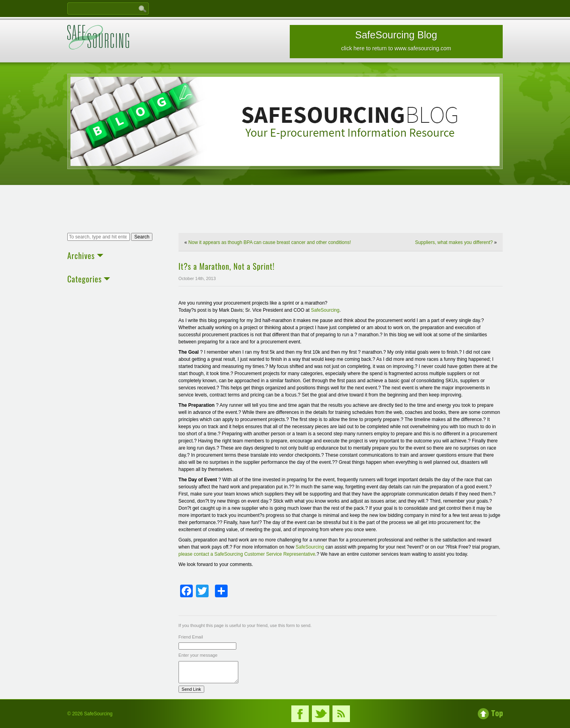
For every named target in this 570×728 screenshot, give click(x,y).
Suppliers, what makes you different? (454, 242)
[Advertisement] (285, 210)
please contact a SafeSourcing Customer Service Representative (247, 554)
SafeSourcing (325, 310)
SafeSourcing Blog (396, 40)
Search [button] (142, 237)
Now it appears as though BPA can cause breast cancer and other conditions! (270, 242)
